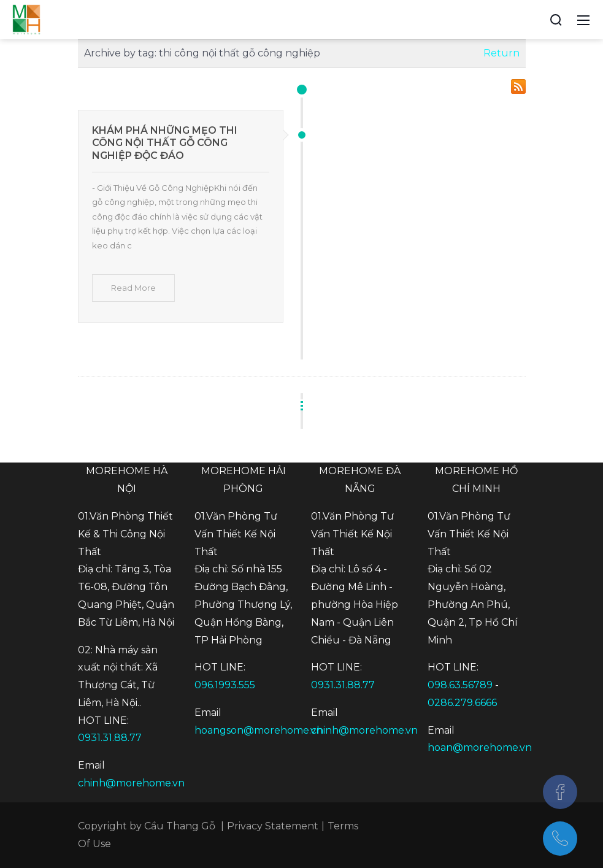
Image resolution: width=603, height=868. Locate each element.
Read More (133, 288)
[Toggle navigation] (583, 20)
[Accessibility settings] (533, 20)
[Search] (556, 20)
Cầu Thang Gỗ (180, 826)
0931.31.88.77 (110, 738)
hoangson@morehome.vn (259, 730)
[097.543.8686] (560, 839)
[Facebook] (560, 792)
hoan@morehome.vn (480, 747)
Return (501, 53)
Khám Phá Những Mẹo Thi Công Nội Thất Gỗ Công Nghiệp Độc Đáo (165, 143)
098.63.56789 (460, 685)
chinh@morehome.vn (131, 783)
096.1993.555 (225, 685)
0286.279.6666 (462, 703)
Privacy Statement (273, 826)
